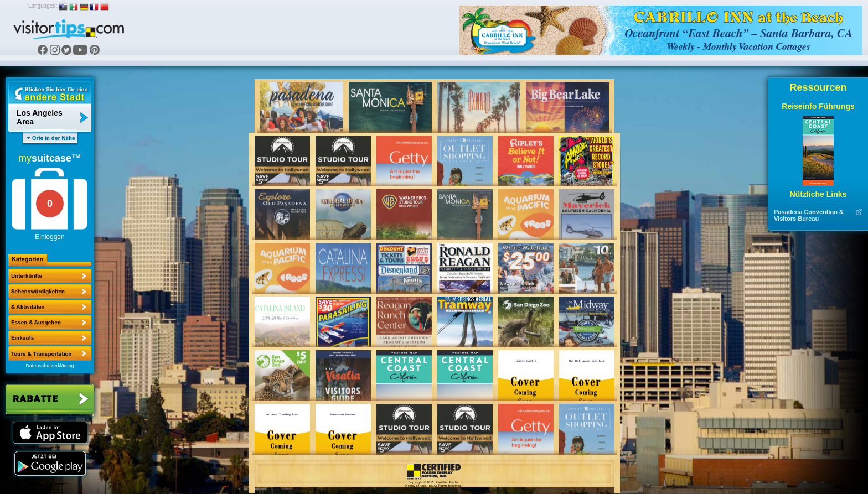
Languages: (43, 6)
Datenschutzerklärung (50, 366)
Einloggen (50, 237)
